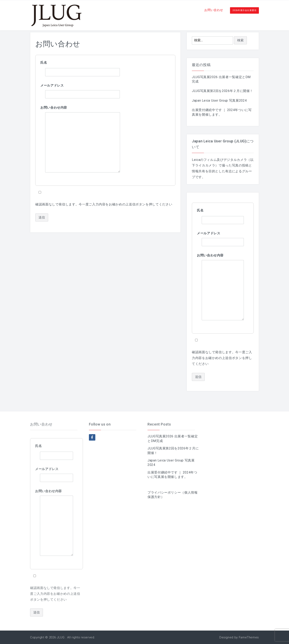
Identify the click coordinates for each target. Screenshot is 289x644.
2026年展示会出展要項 (244, 10)
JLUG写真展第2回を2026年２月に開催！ (222, 91)
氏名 (44, 63)
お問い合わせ (214, 10)
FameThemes (249, 637)
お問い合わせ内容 (54, 108)
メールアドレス (52, 85)
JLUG (61, 637)
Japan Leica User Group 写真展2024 (219, 101)
